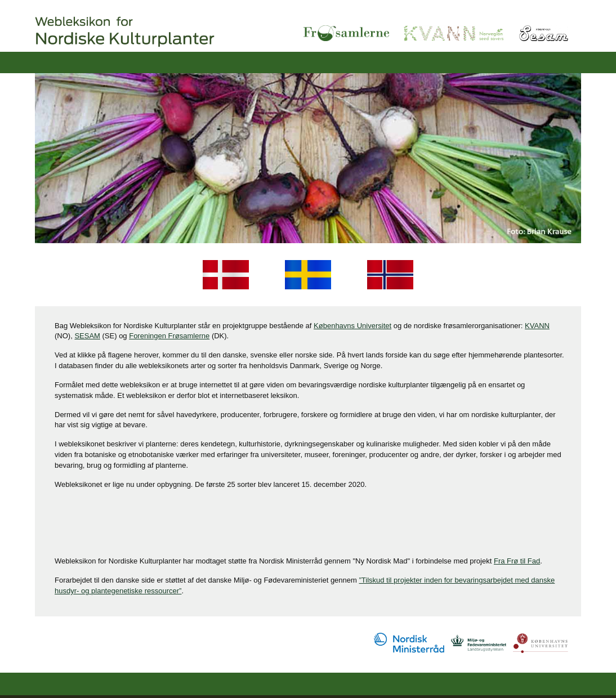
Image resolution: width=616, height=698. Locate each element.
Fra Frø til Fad (517, 561)
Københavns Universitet (352, 326)
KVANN (537, 326)
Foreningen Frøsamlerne (169, 336)
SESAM (87, 336)
